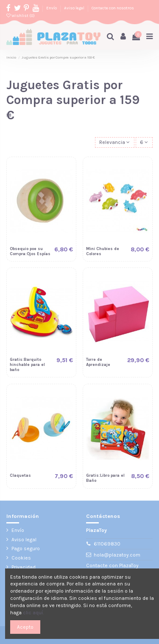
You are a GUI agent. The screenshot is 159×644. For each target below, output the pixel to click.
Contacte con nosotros (113, 8)
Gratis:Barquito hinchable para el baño (27, 364)
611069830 (107, 544)
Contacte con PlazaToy (112, 565)
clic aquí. (33, 613)
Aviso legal (75, 8)
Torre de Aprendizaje (98, 362)
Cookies (21, 558)
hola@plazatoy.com (117, 555)
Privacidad (24, 567)
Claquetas (20, 475)
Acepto (25, 627)
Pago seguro (26, 548)
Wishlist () (21, 15)
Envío (52, 8)
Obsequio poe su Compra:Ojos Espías (30, 251)
